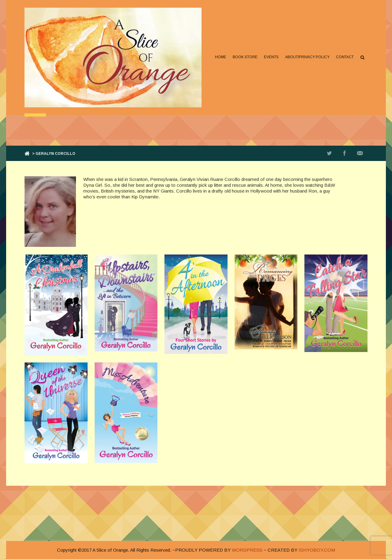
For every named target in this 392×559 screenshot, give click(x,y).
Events (271, 57)
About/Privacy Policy (307, 57)
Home (221, 57)
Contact (345, 57)
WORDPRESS (247, 550)
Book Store (245, 57)
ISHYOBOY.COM (317, 550)
